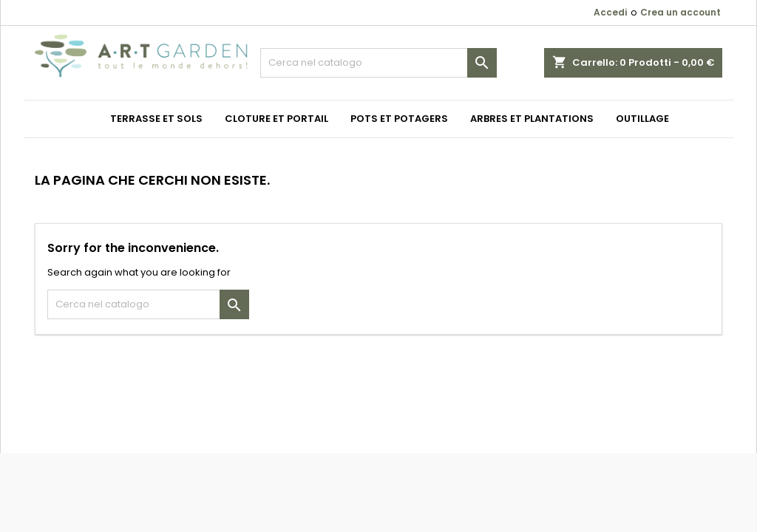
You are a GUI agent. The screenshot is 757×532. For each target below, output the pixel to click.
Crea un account (680, 12)
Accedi (610, 12)
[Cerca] (378, 63)
